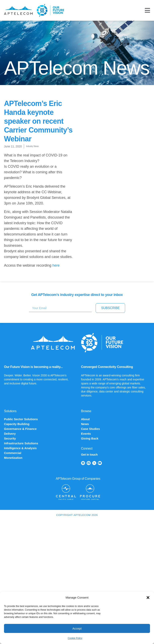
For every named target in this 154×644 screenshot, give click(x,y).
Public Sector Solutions (21, 419)
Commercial (13, 453)
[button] (148, 598)
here (56, 265)
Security (10, 438)
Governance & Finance (20, 429)
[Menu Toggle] (147, 10)
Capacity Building (17, 424)
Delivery (10, 434)
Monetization (13, 458)
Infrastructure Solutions (21, 443)
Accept (77, 628)
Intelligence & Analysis (20, 448)
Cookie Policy (75, 638)
